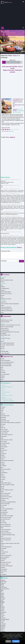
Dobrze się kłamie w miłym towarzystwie (10, 304)
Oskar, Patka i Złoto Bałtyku (7, 516)
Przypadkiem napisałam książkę (8, 535)
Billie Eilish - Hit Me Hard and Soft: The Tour (10, 325)
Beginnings (3, 417)
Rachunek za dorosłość (6, 538)
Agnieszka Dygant (17, 112)
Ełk (1, 592)
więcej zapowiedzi (6, 353)
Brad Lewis (7, 35)
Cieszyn (2, 586)
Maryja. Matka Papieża (6, 292)
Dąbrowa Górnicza (5, 589)
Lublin (2, 603)
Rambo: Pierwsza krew (6, 540)
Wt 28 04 (10, 62)
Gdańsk (2, 593)
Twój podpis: (4, 261)
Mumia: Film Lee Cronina (6, 294)
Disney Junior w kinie (5, 443)
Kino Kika (3, 371)
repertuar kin (6, 53)
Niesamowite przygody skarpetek (8, 502)
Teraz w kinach (8, 405)
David (2, 438)
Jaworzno (3, 598)
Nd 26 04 (4, 62)
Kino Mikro (3, 372)
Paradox (3, 378)
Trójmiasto (3, 624)
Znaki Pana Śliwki (4, 351)
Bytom (2, 584)
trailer (18, 53)
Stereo (2, 545)
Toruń (2, 622)
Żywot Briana (4, 571)
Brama (2, 426)
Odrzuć (8, 641)
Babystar (3, 287)
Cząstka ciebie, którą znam (7, 435)
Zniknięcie (3, 567)
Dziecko (3, 455)
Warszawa (3, 625)
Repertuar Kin (8, 356)
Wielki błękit (3, 559)
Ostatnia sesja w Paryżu (6, 517)
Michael (2, 278)
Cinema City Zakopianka (6, 364)
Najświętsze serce (5, 498)
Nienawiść (3, 500)
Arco (2, 285)
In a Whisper (3, 466)
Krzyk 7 (2, 474)
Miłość (2, 492)
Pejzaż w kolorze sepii (6, 524)
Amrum (2, 409)
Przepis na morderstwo (6, 307)
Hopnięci (4, 397)
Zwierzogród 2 (4, 569)
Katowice (3, 599)
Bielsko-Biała (4, 582)
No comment (4, 505)
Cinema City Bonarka (5, 360)
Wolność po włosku (5, 322)
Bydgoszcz (3, 583)
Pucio (2, 297)
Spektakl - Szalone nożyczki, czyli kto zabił (10, 543)
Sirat (2, 542)
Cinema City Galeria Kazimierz (7, 362)
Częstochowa (4, 587)
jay (1, 185)
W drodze (3, 554)
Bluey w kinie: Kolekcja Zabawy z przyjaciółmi (11, 423)
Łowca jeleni (3, 574)
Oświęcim (3, 608)
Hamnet (3, 462)
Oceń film (11, 131)
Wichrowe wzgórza (5, 557)
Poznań (2, 609)
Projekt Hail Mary (6, 392)
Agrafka (2, 359)
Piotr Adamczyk (20, 111)
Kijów (2, 369)
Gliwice (2, 596)
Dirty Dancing (4, 442)
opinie (21, 53)
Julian (2, 467)
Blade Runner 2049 (5, 421)
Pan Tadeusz (4, 523)
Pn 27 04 (7, 62)
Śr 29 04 (13, 62)
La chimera (3, 478)
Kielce (2, 601)
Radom (2, 611)
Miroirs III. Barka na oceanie (7, 280)
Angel (2, 410)
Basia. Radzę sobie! (5, 416)
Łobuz (2, 312)
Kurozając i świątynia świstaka (7, 345)
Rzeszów (3, 615)
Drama (2, 305)
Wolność (3, 561)
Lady (2, 481)
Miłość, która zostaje (5, 493)
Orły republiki (4, 514)
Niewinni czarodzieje (5, 504)
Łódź (2, 605)
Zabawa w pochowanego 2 (7, 311)
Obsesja (3, 347)
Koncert (3, 471)
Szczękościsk (4, 549)
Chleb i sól (3, 428)
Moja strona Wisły (5, 495)
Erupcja (2, 459)
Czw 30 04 (16, 62)
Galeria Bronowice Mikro (6, 366)
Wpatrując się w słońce (6, 299)
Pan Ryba (3, 521)
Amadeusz (3, 407)
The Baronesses (4, 552)
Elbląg (2, 590)
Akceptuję (16, 641)
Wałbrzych (3, 627)
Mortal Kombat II (5, 328)
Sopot (2, 617)
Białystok (3, 580)
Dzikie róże (3, 457)
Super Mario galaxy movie (6, 309)
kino (8, 2)
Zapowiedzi (7, 316)
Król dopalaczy (4, 473)
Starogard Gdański (5, 619)
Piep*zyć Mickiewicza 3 (6, 526)
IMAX (2, 367)
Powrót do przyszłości (6, 530)
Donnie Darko (4, 450)
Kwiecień (3, 290)
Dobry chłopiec (4, 447)
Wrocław (3, 628)
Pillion (2, 528)
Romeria (3, 348)
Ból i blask (3, 424)
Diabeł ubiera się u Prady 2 (7, 320)
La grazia (3, 479)
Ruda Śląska (3, 612)
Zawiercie (3, 631)
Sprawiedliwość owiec (6, 335)
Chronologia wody (5, 288)
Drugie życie (3, 454)
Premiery (6, 275)
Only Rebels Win (4, 512)
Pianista (3, 295)
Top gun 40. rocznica (5, 338)
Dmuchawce (3, 302)
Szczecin (3, 621)
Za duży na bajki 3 (5, 564)
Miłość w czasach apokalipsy (7, 327)
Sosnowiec (3, 618)
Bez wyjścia (3, 419)
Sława (2, 550)
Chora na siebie (4, 429)
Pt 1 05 (19, 62)
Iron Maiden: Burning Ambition (7, 343)
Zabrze (2, 630)
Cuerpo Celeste (4, 433)
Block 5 (2, 341)
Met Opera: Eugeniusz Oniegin (7, 485)
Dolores (3, 448)
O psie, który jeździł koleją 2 (7, 509)
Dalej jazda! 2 (4, 436)
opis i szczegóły (13, 53)
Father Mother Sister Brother (7, 461)
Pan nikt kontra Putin (5, 519)
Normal (2, 282)
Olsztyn (2, 606)
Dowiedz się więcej (14, 638)
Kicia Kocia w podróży (6, 469)
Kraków (3, 602)
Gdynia (2, 595)
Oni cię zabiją (4, 511)
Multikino (3, 376)
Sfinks (2, 379)
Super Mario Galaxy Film (7, 387)
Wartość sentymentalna (6, 555)
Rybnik (2, 614)
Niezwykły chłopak (5, 330)
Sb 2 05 (22, 62)
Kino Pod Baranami (5, 374)
